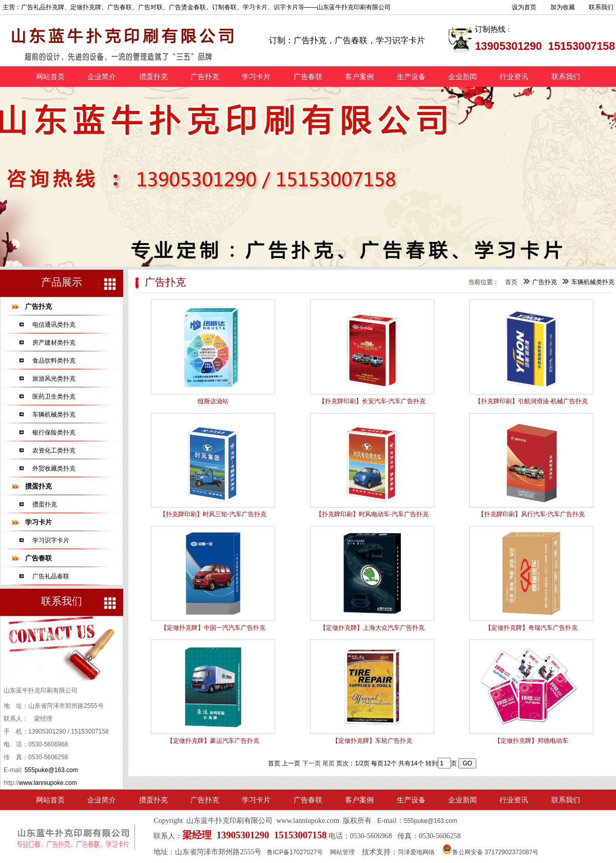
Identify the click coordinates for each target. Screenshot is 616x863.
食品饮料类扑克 (54, 361)
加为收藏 (563, 7)
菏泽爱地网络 (416, 852)
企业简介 (102, 77)
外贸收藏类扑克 (54, 468)
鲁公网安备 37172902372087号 (490, 852)
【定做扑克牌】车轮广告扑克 (372, 741)
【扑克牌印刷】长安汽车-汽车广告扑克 (372, 401)
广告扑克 (205, 77)
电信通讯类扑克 (54, 325)
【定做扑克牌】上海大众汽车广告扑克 (372, 628)
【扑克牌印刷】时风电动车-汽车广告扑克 (372, 514)
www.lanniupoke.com (48, 783)
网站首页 (50, 77)
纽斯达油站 (213, 401)
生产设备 (411, 77)
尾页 (329, 763)
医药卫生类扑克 (54, 397)
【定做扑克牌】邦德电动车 (531, 741)
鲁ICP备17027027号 (295, 852)
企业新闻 (463, 77)
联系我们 (601, 7)
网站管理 (342, 852)
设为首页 (524, 7)
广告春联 (308, 77)
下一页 (312, 763)
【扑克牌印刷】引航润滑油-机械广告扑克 (531, 401)
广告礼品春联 (51, 576)
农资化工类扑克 (54, 451)
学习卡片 (256, 77)
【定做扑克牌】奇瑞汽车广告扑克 (531, 628)
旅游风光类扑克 (54, 379)
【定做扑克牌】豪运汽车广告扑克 (213, 741)
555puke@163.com (51, 770)
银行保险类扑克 (54, 433)
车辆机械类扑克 (54, 415)
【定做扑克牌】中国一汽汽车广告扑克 (213, 628)
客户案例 (359, 77)
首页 (511, 282)
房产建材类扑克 (54, 343)
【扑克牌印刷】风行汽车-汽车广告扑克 (531, 514)
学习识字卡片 (51, 540)
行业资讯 (514, 77)
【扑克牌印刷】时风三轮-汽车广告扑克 (213, 514)
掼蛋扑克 (153, 77)
